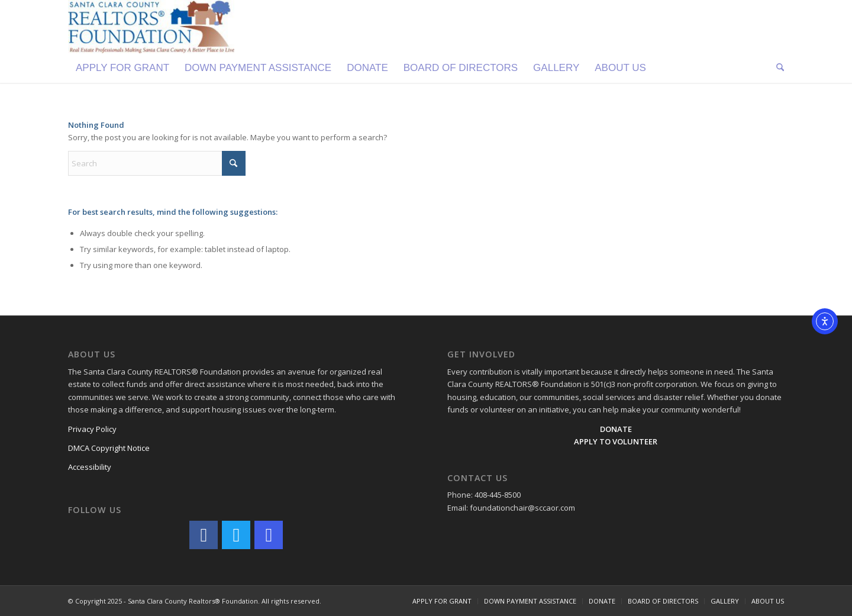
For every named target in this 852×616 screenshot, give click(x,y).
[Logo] (151, 27)
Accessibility (90, 467)
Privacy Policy (92, 429)
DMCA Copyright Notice (109, 448)
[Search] (776, 68)
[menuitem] (122, 68)
